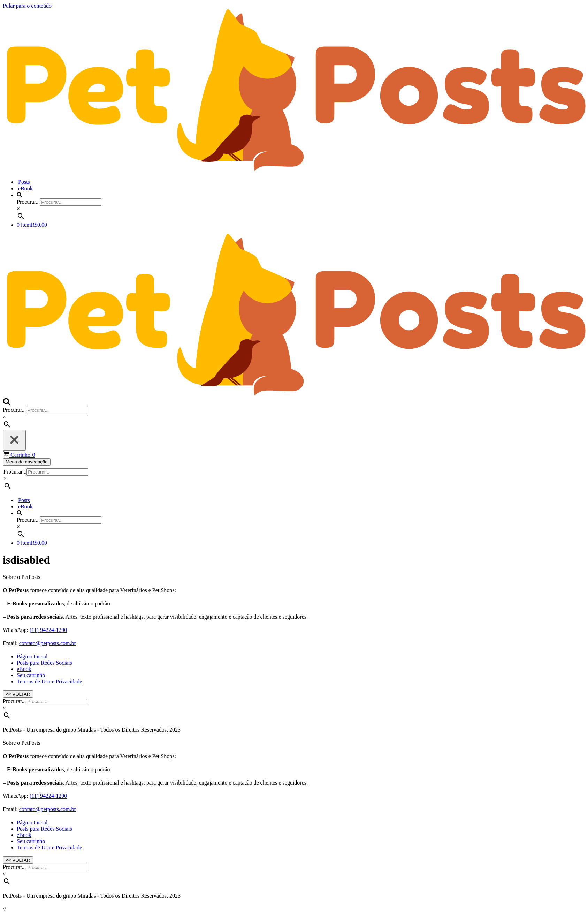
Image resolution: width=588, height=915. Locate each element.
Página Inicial (32, 656)
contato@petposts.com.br (48, 643)
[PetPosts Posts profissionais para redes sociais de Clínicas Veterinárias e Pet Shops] (295, 170)
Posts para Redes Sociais (44, 663)
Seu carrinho (31, 675)
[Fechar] (14, 440)
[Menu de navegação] (27, 462)
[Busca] (7, 403)
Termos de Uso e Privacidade (49, 682)
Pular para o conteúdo (27, 6)
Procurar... (28, 202)
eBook (25, 188)
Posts (24, 182)
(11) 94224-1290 (48, 630)
